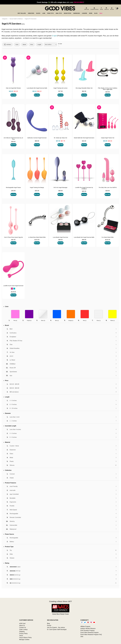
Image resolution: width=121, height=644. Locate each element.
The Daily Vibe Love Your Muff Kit (108, 187)
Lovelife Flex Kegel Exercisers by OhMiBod (84, 188)
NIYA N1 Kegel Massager (61, 187)
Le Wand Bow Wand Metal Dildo (37, 237)
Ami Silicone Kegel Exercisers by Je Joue (13, 138)
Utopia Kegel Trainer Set (108, 138)
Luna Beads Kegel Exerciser (61, 237)
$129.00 (13, 292)
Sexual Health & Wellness (16, 19)
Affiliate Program (85, 626)
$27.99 (60, 91)
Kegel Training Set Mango (37, 187)
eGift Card (22, 623)
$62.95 (13, 240)
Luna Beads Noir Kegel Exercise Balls (84, 237)
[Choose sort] (50, 44)
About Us (22, 625)
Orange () (71, 320)
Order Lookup (23, 629)
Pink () (15, 320)
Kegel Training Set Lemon (61, 88)
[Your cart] (116, 9)
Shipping (22, 631)
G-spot (54, 36)
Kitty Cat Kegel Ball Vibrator (13, 88)
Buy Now (13, 95)
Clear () (99, 320)
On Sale (60, 44)
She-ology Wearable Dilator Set (84, 88)
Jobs (82, 636)
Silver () (43, 320)
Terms (21, 635)
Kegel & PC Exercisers (31, 19)
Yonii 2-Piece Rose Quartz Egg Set (13, 237)
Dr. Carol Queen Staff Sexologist (57, 629)
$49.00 (84, 240)
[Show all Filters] (8, 44)
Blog (48, 623)
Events (49, 625)
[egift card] (86, 9)
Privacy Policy (23, 633)
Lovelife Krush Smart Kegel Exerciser (13, 286)
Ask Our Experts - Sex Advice (56, 627)
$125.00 (37, 240)
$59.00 (13, 142)
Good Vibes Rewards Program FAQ (91, 634)
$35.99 (37, 191)
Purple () (29, 320)
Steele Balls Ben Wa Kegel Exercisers (84, 138)
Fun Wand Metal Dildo (108, 237)
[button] (12, 289)
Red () (85, 320)
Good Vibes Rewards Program (90, 632)
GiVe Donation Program (88, 630)
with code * (61, 2)
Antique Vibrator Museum (88, 628)
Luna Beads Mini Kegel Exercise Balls (37, 88)
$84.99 (84, 91)
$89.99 (60, 191)
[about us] (106, 9)
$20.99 (108, 92)
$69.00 (60, 240)
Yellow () (112, 320)
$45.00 (84, 191)
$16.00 (84, 141)
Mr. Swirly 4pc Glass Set (61, 138)
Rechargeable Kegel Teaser (13, 187)
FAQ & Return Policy (25, 637)
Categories (5, 19)
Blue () (57, 320)
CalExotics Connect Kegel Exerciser (37, 138)
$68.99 (37, 141)
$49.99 (13, 191)
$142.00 (108, 240)
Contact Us (23, 627)
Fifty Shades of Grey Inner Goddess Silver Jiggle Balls (108, 89)
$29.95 (108, 191)
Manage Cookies (24, 639)
